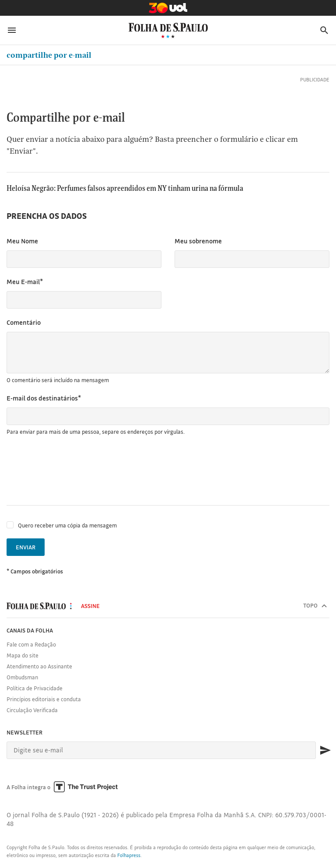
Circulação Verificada (32, 710)
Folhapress (129, 855)
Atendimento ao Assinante (39, 666)
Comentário (24, 322)
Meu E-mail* (25, 282)
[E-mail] (161, 750)
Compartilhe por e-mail (49, 55)
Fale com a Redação (31, 644)
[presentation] (73, 471)
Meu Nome (22, 241)
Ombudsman (22, 677)
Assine (90, 606)
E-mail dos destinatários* (44, 398)
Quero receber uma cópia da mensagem (67, 525)
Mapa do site (23, 655)
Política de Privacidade (35, 688)
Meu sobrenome (198, 241)
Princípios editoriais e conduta (44, 699)
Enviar (26, 547)
